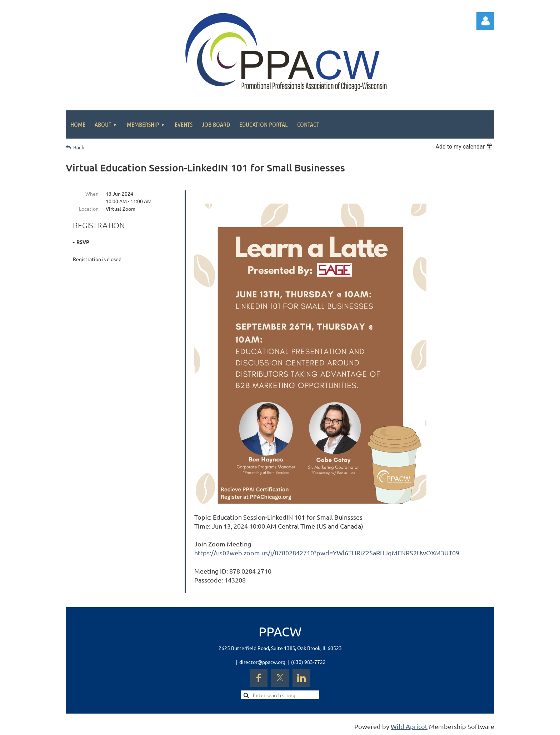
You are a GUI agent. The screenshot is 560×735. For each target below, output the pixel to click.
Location (89, 209)
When (92, 194)
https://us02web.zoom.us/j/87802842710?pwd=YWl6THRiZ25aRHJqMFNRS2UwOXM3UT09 (327, 553)
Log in (485, 21)
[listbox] (465, 147)
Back (79, 147)
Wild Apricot (409, 726)
